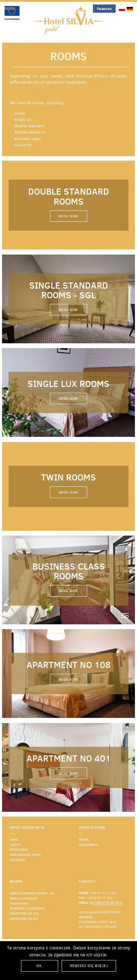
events (15, 845)
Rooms (84, 840)
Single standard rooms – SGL (33, 893)
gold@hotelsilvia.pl (107, 903)
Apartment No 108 (24, 914)
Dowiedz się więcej (89, 966)
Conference (88, 845)
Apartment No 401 (24, 919)
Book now (68, 216)
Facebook (104, 9)
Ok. (40, 966)
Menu (10, 9)
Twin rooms (19, 904)
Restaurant (19, 850)
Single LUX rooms (24, 898)
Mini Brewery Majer (25, 855)
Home (14, 840)
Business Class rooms (27, 908)
